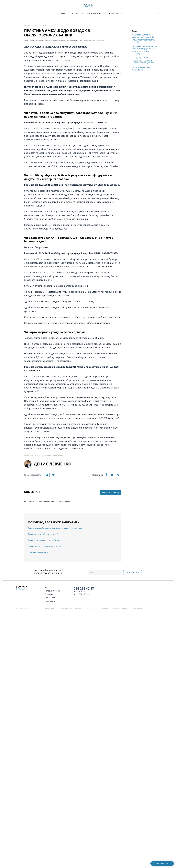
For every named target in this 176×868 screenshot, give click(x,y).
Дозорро (90, 608)
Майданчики (50, 608)
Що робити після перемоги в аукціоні (44, 576)
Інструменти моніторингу (71, 608)
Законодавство (77, 14)
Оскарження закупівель (38, 582)
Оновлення (50, 598)
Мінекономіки (138, 608)
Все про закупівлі (61, 14)
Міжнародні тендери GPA (95, 14)
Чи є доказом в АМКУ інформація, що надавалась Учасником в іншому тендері (143, 90)
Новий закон (51, 601)
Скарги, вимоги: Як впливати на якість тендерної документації (55, 557)
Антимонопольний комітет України (113, 608)
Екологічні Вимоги (115, 14)
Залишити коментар (111, 522)
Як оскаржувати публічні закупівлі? (43, 563)
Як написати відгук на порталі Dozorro (44, 570)
